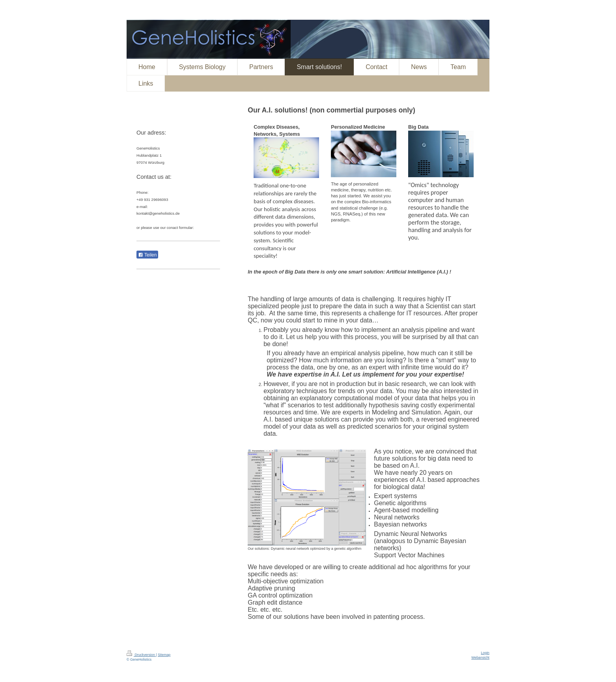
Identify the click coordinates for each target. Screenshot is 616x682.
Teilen (147, 255)
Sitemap (164, 655)
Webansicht (480, 658)
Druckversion (141, 655)
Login (485, 653)
